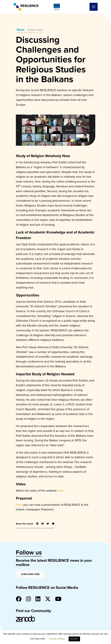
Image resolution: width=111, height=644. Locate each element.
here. (61, 491)
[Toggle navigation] (94, 7)
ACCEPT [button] (74, 639)
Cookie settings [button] (57, 639)
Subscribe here (30, 574)
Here (19, 505)
